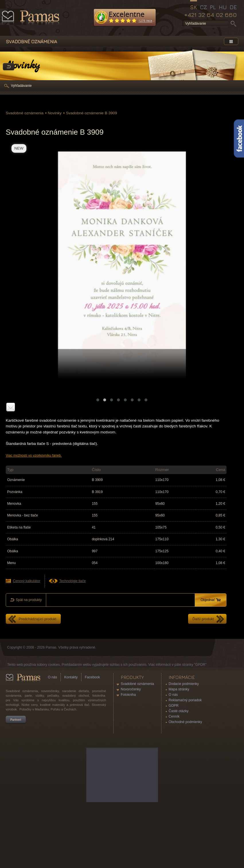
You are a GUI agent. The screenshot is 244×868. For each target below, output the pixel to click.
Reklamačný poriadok (185, 700)
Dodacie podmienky (184, 684)
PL (213, 7)
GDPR (174, 706)
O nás (52, 677)
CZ (203, 7)
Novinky (55, 113)
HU (223, 7)
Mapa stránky (179, 689)
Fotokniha (128, 695)
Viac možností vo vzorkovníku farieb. (34, 455)
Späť (9, 67)
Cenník (174, 716)
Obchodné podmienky (185, 722)
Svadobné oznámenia (25, 113)
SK (194, 7)
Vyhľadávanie (21, 86)
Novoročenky (131, 689)
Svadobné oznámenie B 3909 (91, 113)
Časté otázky (178, 711)
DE (233, 7)
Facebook (92, 677)
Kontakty (71, 677)
